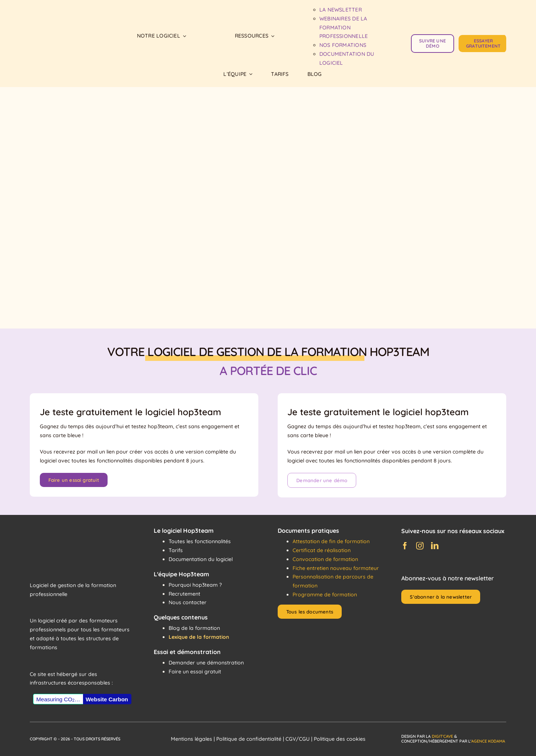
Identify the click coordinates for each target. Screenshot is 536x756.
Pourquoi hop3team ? (195, 585)
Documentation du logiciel (201, 559)
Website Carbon (107, 699)
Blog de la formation (194, 628)
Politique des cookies (340, 739)
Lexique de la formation (199, 637)
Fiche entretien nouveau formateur (336, 568)
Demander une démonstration (206, 663)
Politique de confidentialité (249, 739)
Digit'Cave (442, 736)
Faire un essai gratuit (195, 672)
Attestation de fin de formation (331, 541)
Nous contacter (188, 602)
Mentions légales (192, 739)
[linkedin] (435, 546)
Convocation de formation (325, 559)
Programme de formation (325, 595)
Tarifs (176, 550)
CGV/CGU (298, 739)
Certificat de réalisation (322, 550)
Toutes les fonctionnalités (200, 541)
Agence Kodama (488, 741)
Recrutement (184, 594)
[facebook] (405, 546)
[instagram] (420, 546)
